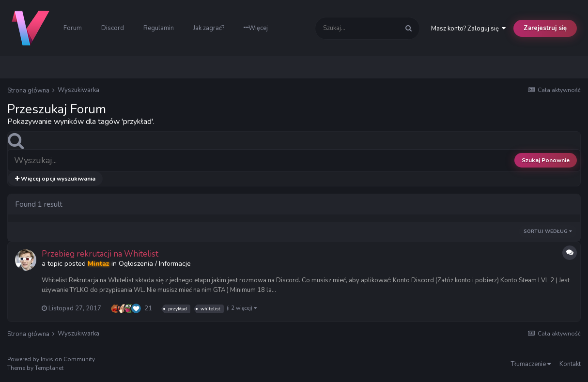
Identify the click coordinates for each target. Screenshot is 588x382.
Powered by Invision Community (51, 359)
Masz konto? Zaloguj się (468, 29)
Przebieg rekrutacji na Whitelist (100, 254)
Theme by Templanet (35, 368)
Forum (73, 28)
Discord (113, 28)
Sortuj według (548, 231)
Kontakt (570, 364)
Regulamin (159, 28)
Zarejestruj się (545, 28)
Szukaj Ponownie (546, 160)
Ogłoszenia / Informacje (155, 264)
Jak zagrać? (209, 28)
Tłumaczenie (531, 364)
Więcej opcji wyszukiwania (55, 179)
